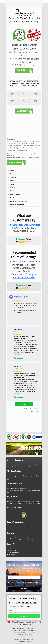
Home (14, 629)
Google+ (33, 629)
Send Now (24, 588)
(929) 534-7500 (28, 641)
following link (30, 540)
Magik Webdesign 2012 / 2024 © (24, 634)
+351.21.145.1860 (31, 639)
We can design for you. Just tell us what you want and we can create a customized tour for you (23, 491)
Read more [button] (17, 354)
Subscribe (24, 616)
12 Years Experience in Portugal (24, 262)
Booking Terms (20, 629)
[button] (7, 247)
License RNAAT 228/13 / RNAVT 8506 (24, 636)
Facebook (28, 629)
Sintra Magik (34, 630)
